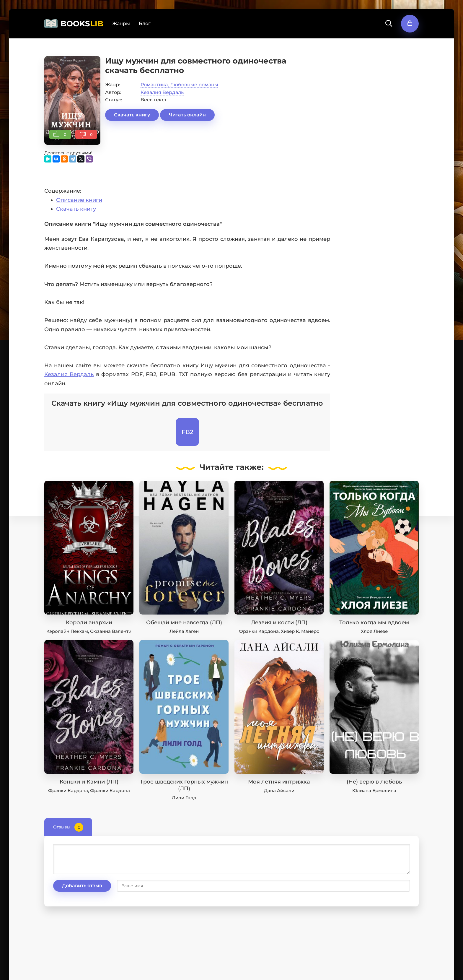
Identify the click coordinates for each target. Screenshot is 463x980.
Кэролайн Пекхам (67, 631)
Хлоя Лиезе (374, 631)
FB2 (187, 432)
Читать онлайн (187, 115)
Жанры (121, 23)
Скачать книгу (132, 115)
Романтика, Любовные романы (179, 85)
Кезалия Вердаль (162, 92)
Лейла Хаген (184, 631)
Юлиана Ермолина (374, 790)
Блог (145, 23)
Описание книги (79, 200)
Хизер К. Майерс (300, 631)
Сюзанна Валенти (111, 631)
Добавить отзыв (82, 886)
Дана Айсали (279, 790)
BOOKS (82, 24)
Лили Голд (184, 798)
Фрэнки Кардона (259, 631)
